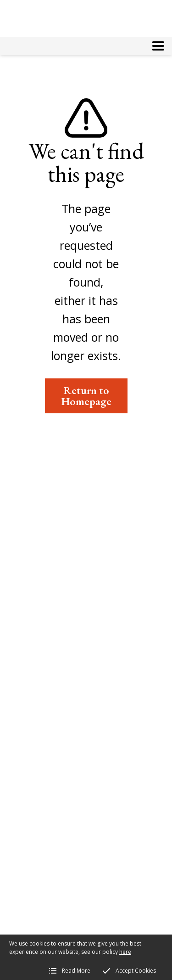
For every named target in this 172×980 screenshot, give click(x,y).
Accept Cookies (136, 971)
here (125, 952)
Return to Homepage (86, 396)
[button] (158, 46)
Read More (76, 971)
